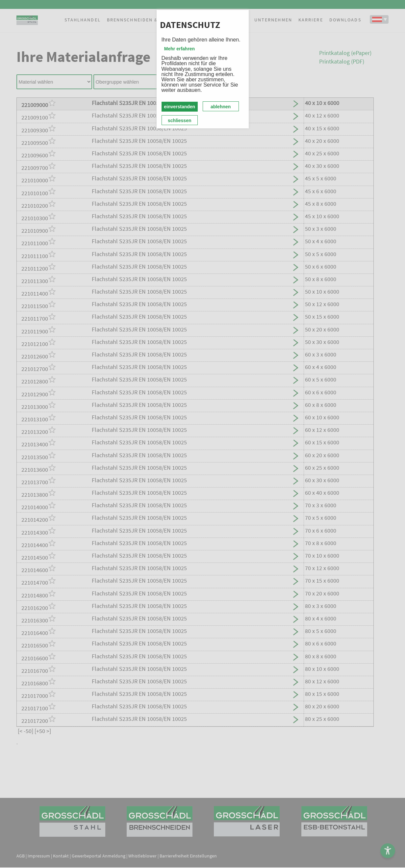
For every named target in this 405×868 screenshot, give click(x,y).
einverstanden (179, 107)
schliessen (180, 120)
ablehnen (221, 107)
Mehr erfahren (179, 49)
